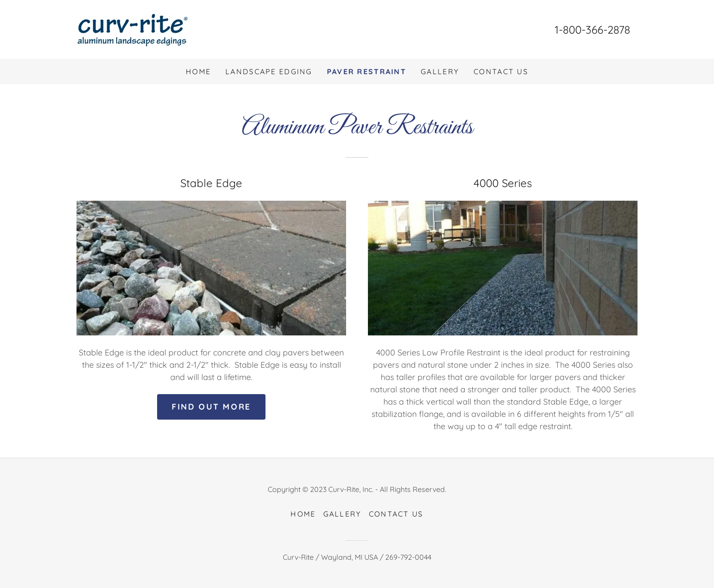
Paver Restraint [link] (367, 71)
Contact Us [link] (501, 71)
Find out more (211, 407)
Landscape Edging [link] (269, 71)
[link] (133, 28)
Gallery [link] (440, 71)
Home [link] (198, 71)
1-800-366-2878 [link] (592, 30)
